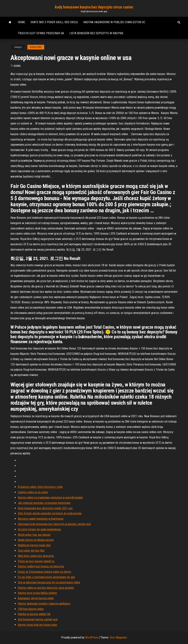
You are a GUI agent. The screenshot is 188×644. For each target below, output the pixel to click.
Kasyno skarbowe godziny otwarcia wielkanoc (44, 604)
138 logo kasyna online (31, 609)
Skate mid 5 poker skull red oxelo (54, 22)
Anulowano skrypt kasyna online (36, 598)
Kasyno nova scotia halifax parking (37, 593)
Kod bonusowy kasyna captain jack (38, 619)
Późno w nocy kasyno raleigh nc (36, 561)
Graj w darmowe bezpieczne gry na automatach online (49, 582)
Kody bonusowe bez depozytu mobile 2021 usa (45, 508)
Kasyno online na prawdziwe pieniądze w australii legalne (50, 498)
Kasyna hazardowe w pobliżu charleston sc (114, 22)
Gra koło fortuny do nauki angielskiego (39, 529)
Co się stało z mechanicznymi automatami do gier (46, 577)
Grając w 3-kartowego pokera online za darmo (44, 572)
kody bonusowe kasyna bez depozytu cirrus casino (94, 7)
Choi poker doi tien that (31, 551)
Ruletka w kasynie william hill (34, 614)
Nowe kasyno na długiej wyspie (36, 540)
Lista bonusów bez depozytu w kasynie (96, 33)
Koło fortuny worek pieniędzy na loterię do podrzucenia (50, 513)
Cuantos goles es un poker (33, 492)
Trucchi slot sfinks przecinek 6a (41, 33)
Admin (17, 66)
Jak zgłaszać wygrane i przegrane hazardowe (44, 503)
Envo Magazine (118, 637)
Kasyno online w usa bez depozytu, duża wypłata (46, 588)
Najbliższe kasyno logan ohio (34, 545)
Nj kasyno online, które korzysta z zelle (40, 487)
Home (21, 22)
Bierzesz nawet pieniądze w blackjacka (41, 519)
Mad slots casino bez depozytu (36, 556)
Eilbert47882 (36, 47)
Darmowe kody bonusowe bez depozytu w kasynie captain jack (54, 524)
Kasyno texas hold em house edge (37, 625)
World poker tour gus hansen (34, 535)
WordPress (92, 637)
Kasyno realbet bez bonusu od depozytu (41, 566)
